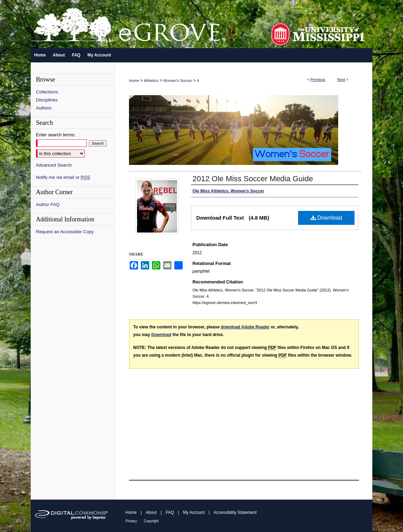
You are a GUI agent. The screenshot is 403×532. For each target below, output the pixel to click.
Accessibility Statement (235, 512)
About (151, 512)
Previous (318, 79)
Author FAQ (48, 204)
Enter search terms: (56, 135)
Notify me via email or (63, 177)
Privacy (131, 521)
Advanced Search (54, 165)
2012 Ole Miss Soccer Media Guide (253, 179)
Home (134, 81)
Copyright (151, 521)
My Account (194, 512)
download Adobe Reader (245, 327)
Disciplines (47, 100)
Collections (47, 92)
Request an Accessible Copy (65, 232)
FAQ (170, 512)
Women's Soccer (178, 81)
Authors (44, 108)
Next (341, 79)
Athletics (151, 81)
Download (326, 218)
